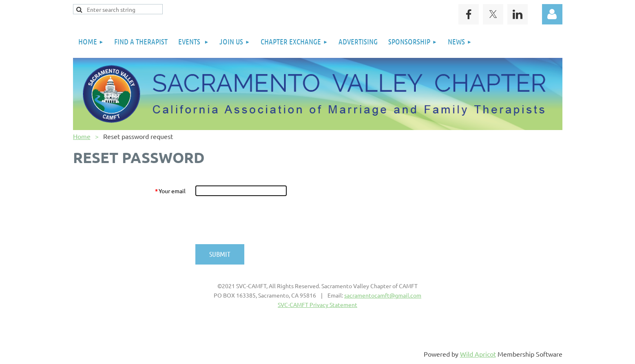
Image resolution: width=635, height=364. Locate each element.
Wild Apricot (478, 354)
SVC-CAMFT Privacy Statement (317, 304)
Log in (552, 14)
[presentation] (257, 220)
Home (82, 136)
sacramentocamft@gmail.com (383, 295)
